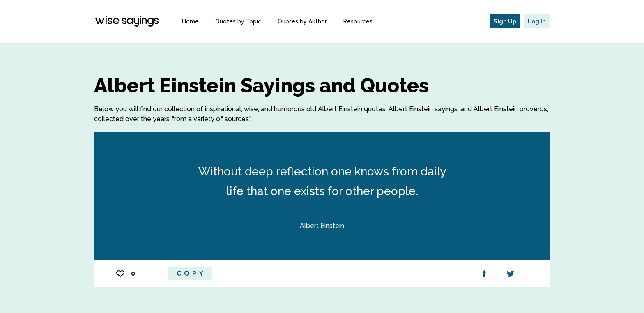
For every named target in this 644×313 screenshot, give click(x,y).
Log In (537, 21)
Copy (191, 273)
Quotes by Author (302, 21)
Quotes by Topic (238, 21)
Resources (358, 21)
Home (190, 21)
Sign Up (505, 21)
